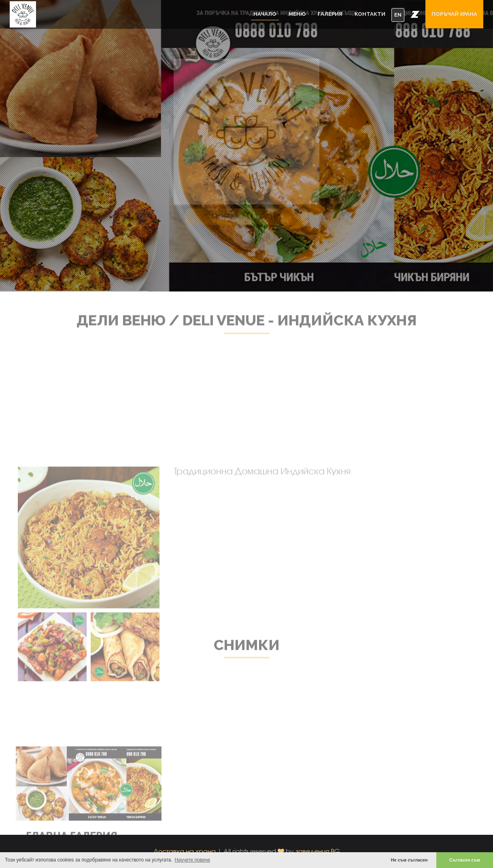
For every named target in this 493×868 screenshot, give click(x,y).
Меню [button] (297, 14)
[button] (415, 14)
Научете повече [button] (193, 860)
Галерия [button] (330, 14)
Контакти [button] (370, 14)
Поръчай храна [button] (454, 14)
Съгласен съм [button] (465, 860)
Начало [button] (265, 14)
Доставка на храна (185, 851)
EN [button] (398, 15)
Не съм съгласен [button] (409, 860)
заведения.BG (318, 851)
